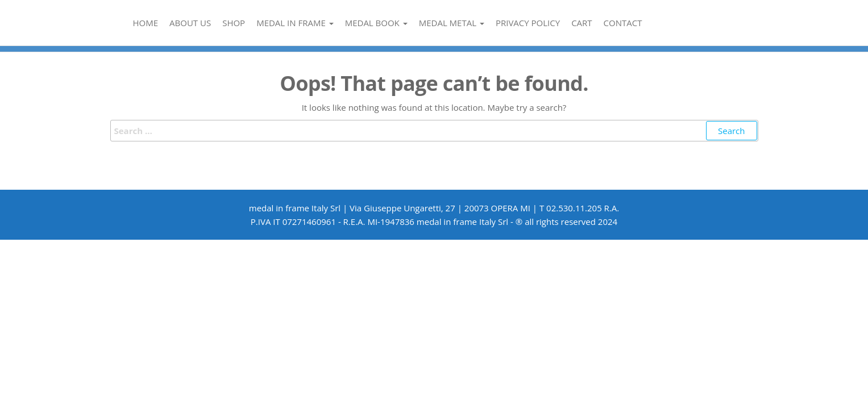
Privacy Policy (528, 23)
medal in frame (295, 23)
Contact (623, 23)
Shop (234, 23)
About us (190, 23)
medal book (376, 23)
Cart (582, 23)
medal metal (452, 23)
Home (146, 23)
